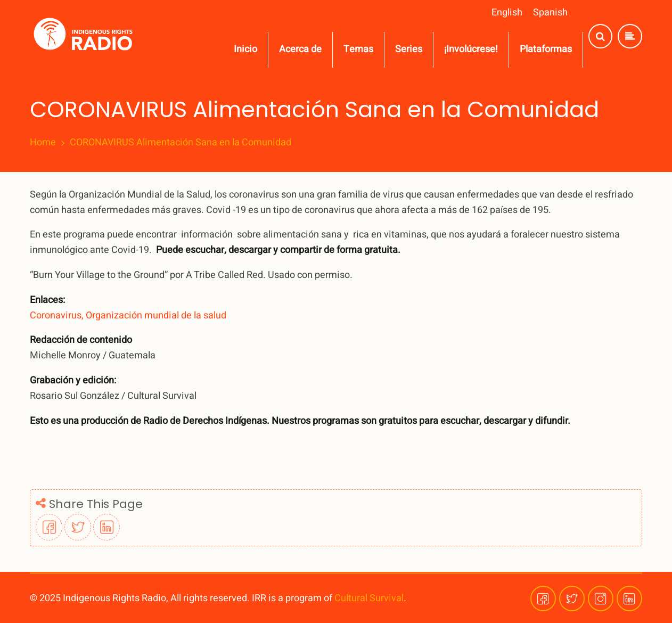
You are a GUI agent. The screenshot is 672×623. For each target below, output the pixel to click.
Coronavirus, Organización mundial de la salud (128, 315)
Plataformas (546, 49)
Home (43, 143)
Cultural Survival (369, 598)
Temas (358, 49)
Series (409, 49)
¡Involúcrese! (471, 49)
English (507, 13)
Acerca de (300, 49)
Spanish (550, 13)
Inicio (245, 49)
